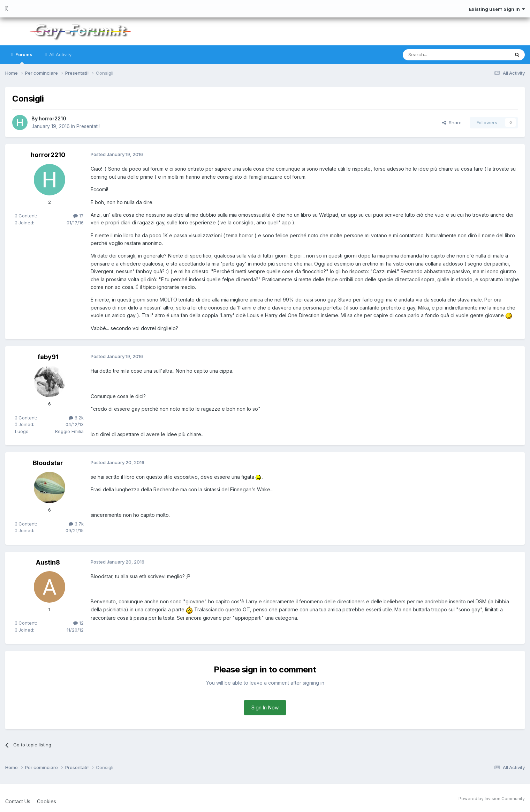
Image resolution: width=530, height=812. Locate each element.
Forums (23, 58)
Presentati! (88, 126)
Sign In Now (265, 707)
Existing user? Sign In (497, 9)
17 (78, 216)
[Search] (438, 55)
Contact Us (18, 801)
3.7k (76, 524)
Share (452, 122)
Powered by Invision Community (492, 799)
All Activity (60, 54)
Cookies (47, 801)
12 (78, 623)
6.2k (76, 418)
